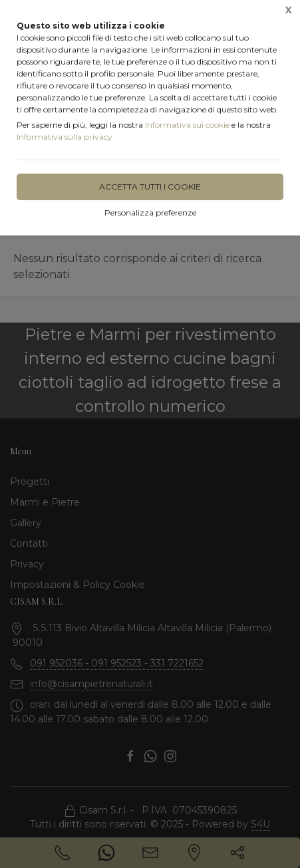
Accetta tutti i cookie (150, 187)
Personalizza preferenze (150, 213)
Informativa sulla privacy (65, 137)
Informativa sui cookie (187, 125)
